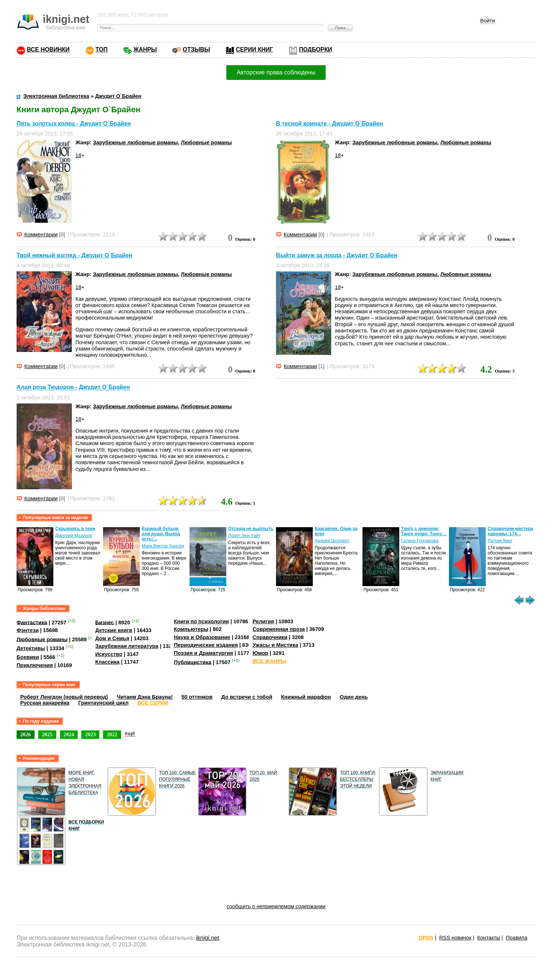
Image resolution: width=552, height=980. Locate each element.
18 (78, 155)
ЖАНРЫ (145, 50)
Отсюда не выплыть (251, 529)
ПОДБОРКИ (315, 50)
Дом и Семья (112, 638)
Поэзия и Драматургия (203, 653)
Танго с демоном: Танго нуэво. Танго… (424, 531)
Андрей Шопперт (332, 541)
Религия (263, 621)
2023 (90, 734)
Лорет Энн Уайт (244, 536)
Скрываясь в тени (75, 529)
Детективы (31, 648)
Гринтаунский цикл (104, 703)
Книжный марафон (306, 697)
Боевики (28, 657)
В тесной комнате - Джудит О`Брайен (330, 124)
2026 (26, 734)
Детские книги (114, 630)
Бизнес (105, 622)
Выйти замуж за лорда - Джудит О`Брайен (337, 255)
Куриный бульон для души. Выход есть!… (161, 534)
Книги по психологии (201, 621)
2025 (47, 734)
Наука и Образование (202, 637)
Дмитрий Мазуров (74, 536)
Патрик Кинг (500, 541)
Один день (354, 697)
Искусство (109, 654)
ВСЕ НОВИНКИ (48, 50)
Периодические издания (206, 645)
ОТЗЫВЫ (196, 50)
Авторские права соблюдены (276, 72)
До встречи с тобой (247, 697)
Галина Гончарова (420, 541)
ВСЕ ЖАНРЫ (269, 661)
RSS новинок (455, 938)
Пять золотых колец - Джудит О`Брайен (74, 124)
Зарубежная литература (127, 646)
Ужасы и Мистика (275, 645)
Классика (107, 662)
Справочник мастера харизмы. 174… (510, 531)
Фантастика (32, 622)
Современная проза (279, 629)
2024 (69, 734)
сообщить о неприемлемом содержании (276, 906)
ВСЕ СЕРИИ (153, 703)
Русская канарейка (45, 703)
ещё (130, 733)
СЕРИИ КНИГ (254, 50)
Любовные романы (207, 142)
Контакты (489, 938)
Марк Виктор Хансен (163, 546)
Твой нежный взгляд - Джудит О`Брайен (75, 255)
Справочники (270, 637)
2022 (112, 734)
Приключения (35, 665)
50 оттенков (197, 697)
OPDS (426, 938)
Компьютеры (191, 629)
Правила (517, 938)
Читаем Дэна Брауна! (145, 697)
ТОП (102, 50)
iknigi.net (208, 938)
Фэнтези (28, 630)
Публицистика (192, 662)
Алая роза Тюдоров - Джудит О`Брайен (73, 387)
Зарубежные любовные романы (135, 142)
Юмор (260, 653)
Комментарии (41, 235)
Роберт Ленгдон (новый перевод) (64, 697)
